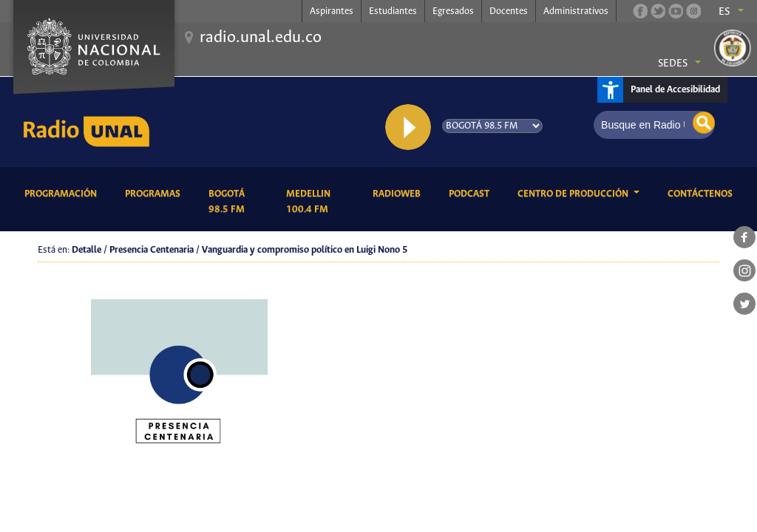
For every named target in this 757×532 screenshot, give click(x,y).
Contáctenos (703, 193)
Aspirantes (332, 11)
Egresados (453, 11)
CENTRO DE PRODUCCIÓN (574, 194)
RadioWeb (399, 193)
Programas (155, 193)
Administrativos (576, 11)
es (724, 12)
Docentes (509, 11)
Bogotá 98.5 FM (236, 202)
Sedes (673, 64)
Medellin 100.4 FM (318, 202)
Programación (63, 193)
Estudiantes (393, 11)
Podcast (472, 193)
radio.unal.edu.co (261, 38)
